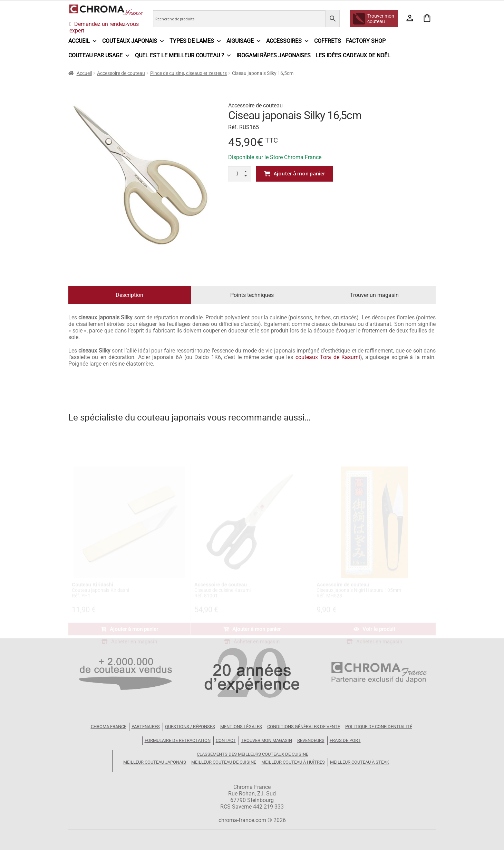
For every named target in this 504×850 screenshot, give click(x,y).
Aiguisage (244, 41)
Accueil (83, 41)
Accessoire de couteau (121, 73)
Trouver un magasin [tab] (374, 295)
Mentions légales (241, 727)
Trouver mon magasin (266, 740)
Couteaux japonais (133, 41)
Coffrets (328, 41)
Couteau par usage (99, 56)
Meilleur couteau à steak (360, 762)
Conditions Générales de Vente (304, 727)
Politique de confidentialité (379, 727)
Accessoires (288, 41)
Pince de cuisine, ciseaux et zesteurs (188, 73)
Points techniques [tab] (252, 295)
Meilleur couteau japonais (155, 762)
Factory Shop (366, 41)
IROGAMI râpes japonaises (274, 55)
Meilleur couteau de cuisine (224, 762)
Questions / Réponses (190, 727)
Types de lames (196, 41)
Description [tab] (129, 295)
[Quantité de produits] (240, 174)
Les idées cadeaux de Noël (353, 55)
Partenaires (146, 727)
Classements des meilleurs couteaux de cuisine (253, 754)
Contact (226, 740)
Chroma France (109, 727)
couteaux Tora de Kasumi (328, 357)
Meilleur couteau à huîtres (293, 762)
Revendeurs (311, 740)
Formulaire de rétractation (178, 740)
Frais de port (345, 740)
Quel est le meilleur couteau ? (183, 56)
